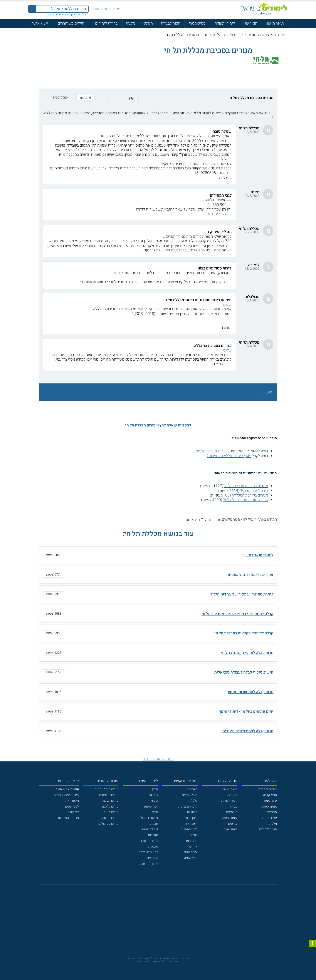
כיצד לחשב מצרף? (254, 491)
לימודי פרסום (150, 841)
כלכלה (193, 801)
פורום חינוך (111, 812)
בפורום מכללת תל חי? (212, 451)
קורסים (233, 824)
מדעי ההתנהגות (188, 807)
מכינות (233, 807)
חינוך (155, 812)
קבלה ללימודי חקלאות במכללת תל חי (244, 633)
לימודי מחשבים (148, 864)
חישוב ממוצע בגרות (66, 795)
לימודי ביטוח (150, 829)
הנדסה (194, 835)
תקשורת (192, 812)
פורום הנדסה (110, 818)
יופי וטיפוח (151, 807)
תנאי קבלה (270, 795)
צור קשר (73, 812)
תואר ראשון (275, 23)
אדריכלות (192, 847)
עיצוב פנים (191, 852)
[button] (158, 98)
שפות (154, 801)
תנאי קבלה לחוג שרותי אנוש (251, 692)
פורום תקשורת (109, 801)
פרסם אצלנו (99, 9)
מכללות (272, 812)
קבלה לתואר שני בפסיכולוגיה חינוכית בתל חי (237, 614)
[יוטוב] (164, 910)
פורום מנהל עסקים (107, 789)
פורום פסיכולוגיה (108, 824)
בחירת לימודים (106, 23)
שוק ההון (152, 795)
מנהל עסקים (190, 795)
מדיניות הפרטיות (68, 818)
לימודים (280, 35)
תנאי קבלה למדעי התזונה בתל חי (247, 653)
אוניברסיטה (270, 807)
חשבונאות (191, 824)
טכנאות (153, 847)
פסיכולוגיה (191, 858)
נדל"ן (155, 789)
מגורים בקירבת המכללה (250, 495)
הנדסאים (232, 812)
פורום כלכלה (110, 807)
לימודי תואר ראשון (258, 555)
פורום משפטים (109, 795)
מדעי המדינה (190, 841)
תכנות (154, 824)
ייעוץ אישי (40, 23)
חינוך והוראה (190, 818)
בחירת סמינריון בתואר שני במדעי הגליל (242, 594)
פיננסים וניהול (149, 818)
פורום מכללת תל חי (228, 35)
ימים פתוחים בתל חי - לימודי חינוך (246, 712)
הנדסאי (147, 23)
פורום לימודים (258, 35)
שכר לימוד (270, 801)
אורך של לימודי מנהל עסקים (250, 575)
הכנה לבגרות (171, 23)
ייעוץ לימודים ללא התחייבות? (229, 456)
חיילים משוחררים (71, 23)
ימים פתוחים (269, 818)
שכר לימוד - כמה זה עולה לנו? (246, 500)
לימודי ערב (230, 829)
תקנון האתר (71, 801)
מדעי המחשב (189, 829)
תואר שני (250, 23)
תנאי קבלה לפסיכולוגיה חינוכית (248, 731)
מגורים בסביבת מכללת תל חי (246, 486)
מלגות (130, 23)
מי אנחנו (118, 9)
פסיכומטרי (197, 23)
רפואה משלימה (148, 852)
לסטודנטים (72, 807)
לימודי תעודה (225, 23)
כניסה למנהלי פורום (158, 759)
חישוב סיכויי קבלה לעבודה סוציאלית (244, 672)
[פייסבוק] (155, 910)
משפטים (192, 789)
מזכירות (153, 835)
